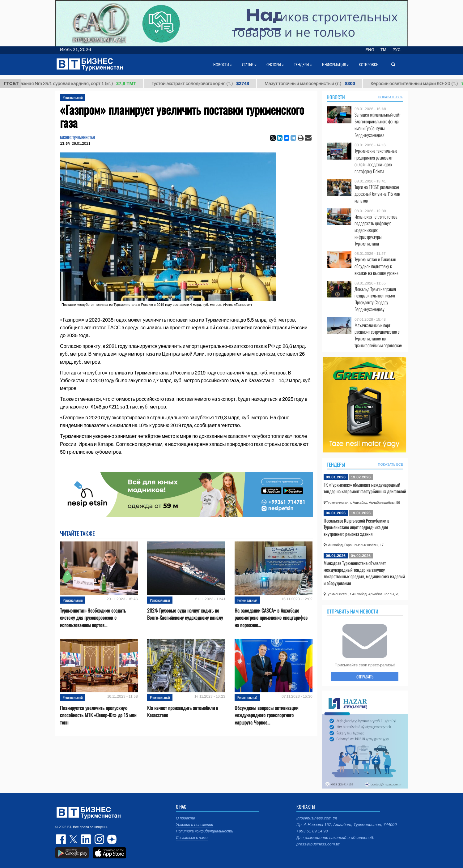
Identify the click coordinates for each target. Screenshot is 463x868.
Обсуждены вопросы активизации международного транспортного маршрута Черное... (266, 715)
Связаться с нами (192, 838)
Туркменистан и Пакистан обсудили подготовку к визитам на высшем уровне (376, 266)
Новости (336, 97)
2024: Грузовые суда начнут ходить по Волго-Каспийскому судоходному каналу (185, 614)
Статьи (249, 65)
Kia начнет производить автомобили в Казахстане (183, 712)
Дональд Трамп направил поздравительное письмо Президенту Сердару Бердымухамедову (375, 299)
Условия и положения (194, 825)
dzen (111, 839)
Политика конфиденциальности (205, 831)
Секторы (275, 65)
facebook (62, 839)
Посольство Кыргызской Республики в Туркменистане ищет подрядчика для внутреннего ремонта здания (356, 527)
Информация (336, 65)
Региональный (73, 97)
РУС (397, 50)
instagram (99, 839)
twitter (74, 839)
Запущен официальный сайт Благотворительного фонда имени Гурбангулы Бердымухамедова (378, 125)
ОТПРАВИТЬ (365, 677)
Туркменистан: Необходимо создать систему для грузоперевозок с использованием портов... (93, 618)
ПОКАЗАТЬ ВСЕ (391, 97)
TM (383, 50)
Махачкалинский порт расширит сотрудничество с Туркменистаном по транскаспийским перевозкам (378, 335)
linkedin (86, 839)
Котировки (369, 65)
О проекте (185, 818)
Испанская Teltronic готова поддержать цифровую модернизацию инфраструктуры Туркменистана (376, 230)
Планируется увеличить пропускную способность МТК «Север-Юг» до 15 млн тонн (98, 715)
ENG (370, 50)
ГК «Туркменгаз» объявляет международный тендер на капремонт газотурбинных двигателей (365, 488)
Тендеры (336, 464)
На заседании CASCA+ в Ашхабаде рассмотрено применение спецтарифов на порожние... (271, 618)
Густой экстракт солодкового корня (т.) (206, 83)
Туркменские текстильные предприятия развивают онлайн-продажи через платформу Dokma (376, 161)
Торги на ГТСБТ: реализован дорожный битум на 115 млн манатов (377, 194)
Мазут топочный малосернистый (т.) (315, 83)
